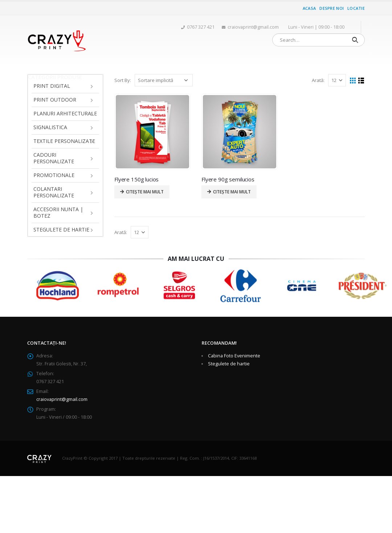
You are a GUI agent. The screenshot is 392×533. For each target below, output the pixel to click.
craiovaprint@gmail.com (62, 399)
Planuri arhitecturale (65, 113)
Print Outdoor (55, 100)
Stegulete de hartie (61, 229)
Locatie (356, 8)
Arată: (318, 80)
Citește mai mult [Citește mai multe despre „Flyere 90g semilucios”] (232, 192)
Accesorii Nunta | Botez (58, 212)
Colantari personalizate (54, 192)
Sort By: (123, 80)
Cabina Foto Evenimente (234, 356)
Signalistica (50, 127)
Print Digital (52, 86)
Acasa (309, 8)
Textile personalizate (64, 141)
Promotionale (54, 175)
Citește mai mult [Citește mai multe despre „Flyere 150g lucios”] (145, 192)
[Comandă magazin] (164, 80)
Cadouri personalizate (54, 158)
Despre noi (332, 8)
